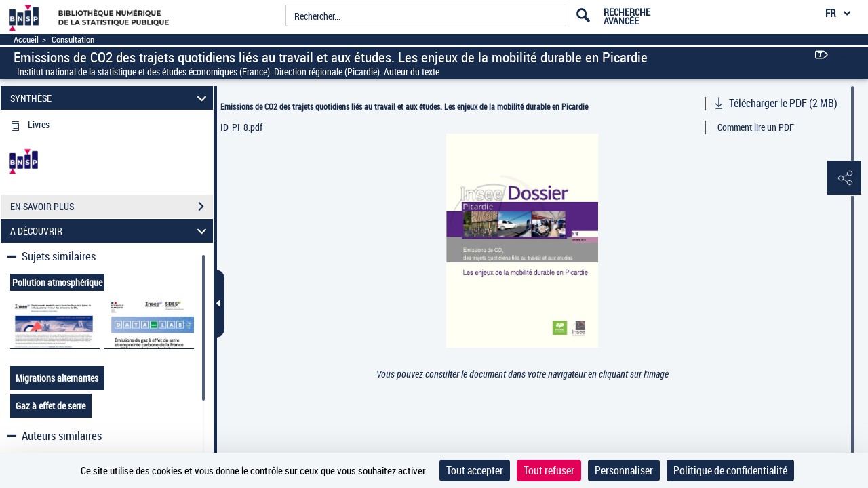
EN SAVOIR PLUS (112, 207)
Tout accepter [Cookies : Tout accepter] (475, 470)
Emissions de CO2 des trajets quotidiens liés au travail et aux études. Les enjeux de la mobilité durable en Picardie (404, 106)
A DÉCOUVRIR (111, 231)
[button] (844, 178)
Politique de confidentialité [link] (730, 470)
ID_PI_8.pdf (241, 127)
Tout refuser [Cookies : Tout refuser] (549, 470)
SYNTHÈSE (111, 98)
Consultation (73, 40)
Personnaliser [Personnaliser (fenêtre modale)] (624, 470)
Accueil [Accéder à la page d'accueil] (26, 40)
